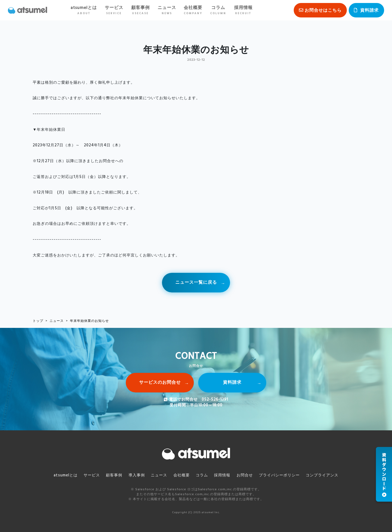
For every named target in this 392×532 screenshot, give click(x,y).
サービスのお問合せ (160, 383)
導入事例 (137, 475)
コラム (218, 10)
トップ (38, 321)
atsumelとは (84, 10)
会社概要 (193, 10)
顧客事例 (140, 10)
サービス (114, 10)
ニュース (167, 10)
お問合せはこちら (323, 11)
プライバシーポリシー (279, 475)
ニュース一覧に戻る (196, 283)
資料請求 (369, 11)
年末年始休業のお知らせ (89, 321)
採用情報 (243, 10)
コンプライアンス (322, 475)
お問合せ (245, 475)
